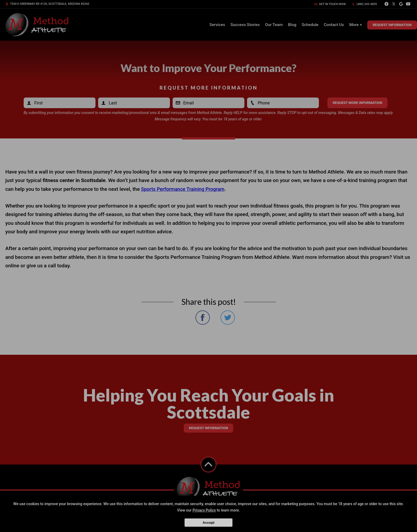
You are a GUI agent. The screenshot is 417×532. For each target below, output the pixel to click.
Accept (208, 523)
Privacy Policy (204, 510)
